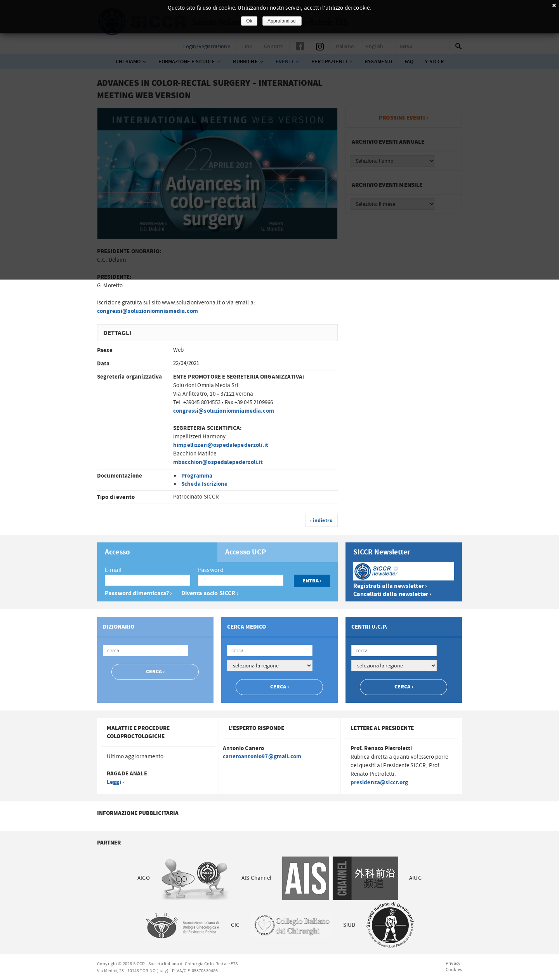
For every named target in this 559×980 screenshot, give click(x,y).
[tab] (157, 552)
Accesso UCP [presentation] (246, 553)
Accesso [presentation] (117, 553)
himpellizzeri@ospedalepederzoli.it (221, 445)
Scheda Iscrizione (205, 484)
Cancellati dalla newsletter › (392, 594)
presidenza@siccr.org (379, 783)
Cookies (454, 970)
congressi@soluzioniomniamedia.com (148, 311)
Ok (249, 21)
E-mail (113, 570)
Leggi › (115, 782)
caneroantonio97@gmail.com (262, 757)
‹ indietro (322, 521)
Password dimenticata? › (138, 593)
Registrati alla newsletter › (390, 586)
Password (211, 570)
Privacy (453, 963)
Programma (197, 476)
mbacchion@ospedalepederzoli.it (218, 462)
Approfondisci (282, 21)
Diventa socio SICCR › (210, 593)
